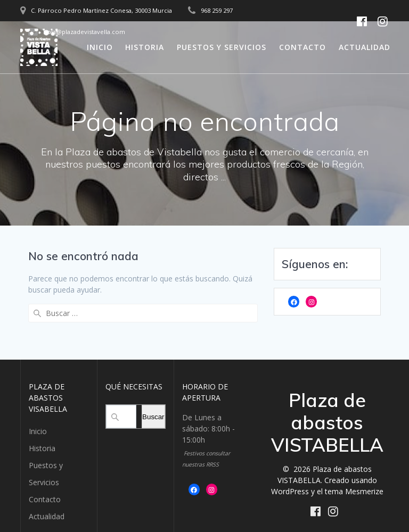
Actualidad (365, 47)
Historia (145, 47)
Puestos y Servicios (222, 47)
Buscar (153, 403)
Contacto (302, 47)
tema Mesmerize (354, 477)
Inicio (100, 47)
